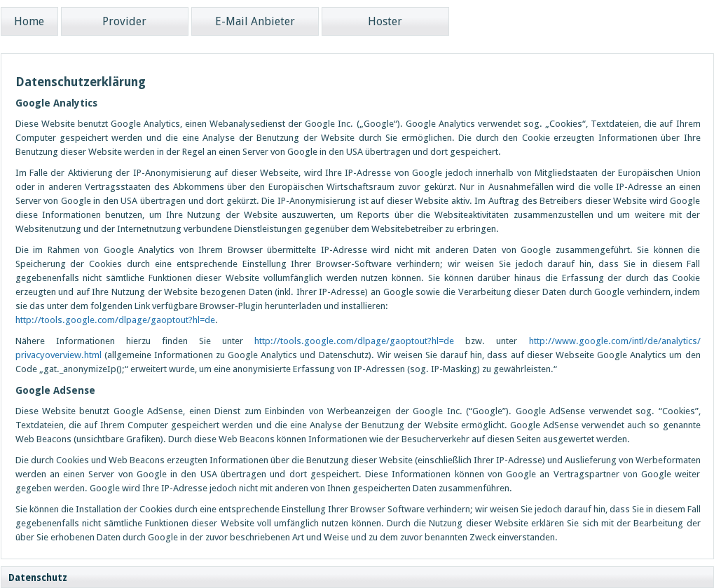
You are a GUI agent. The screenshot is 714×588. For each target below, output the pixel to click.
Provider (124, 21)
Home (29, 21)
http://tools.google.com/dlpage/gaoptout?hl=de (115, 320)
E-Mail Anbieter (255, 21)
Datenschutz (38, 578)
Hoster (385, 21)
